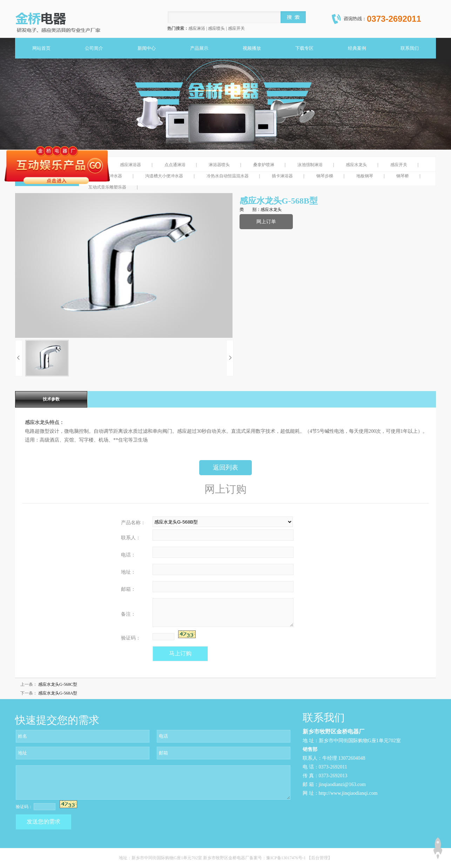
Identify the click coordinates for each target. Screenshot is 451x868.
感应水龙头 (356, 165)
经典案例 (357, 48)
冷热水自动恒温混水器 (228, 176)
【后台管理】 (319, 858)
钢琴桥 (403, 176)
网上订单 (266, 222)
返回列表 (225, 467)
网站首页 (41, 48)
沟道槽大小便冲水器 (164, 176)
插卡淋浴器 (282, 176)
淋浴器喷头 (219, 165)
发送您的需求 (43, 822)
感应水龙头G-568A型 (58, 693)
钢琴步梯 (325, 176)
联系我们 (410, 48)
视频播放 (252, 48)
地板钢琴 (365, 176)
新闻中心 (147, 48)
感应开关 (399, 165)
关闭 (106, 143)
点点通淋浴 (175, 165)
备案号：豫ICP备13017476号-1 (278, 858)
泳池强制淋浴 (310, 165)
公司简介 (94, 48)
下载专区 (304, 48)
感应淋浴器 (130, 165)
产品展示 (199, 48)
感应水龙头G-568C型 (58, 684)
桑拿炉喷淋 (264, 165)
